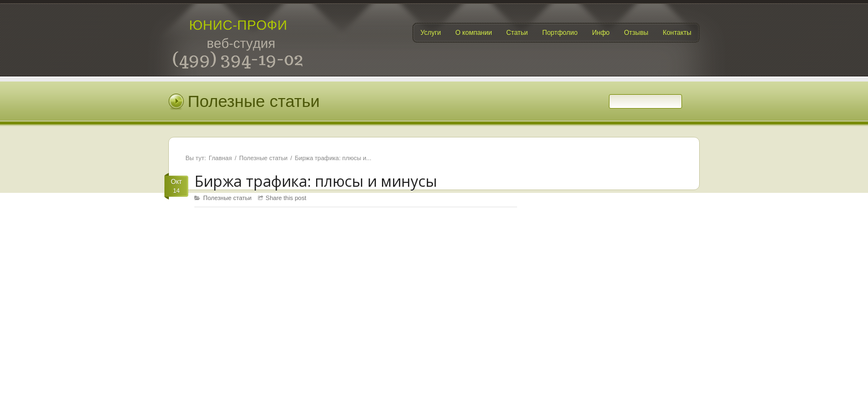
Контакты (677, 33)
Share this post (286, 198)
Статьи (517, 33)
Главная (220, 158)
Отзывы (636, 33)
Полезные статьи (263, 158)
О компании (473, 33)
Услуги (431, 33)
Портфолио (560, 33)
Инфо (601, 33)
